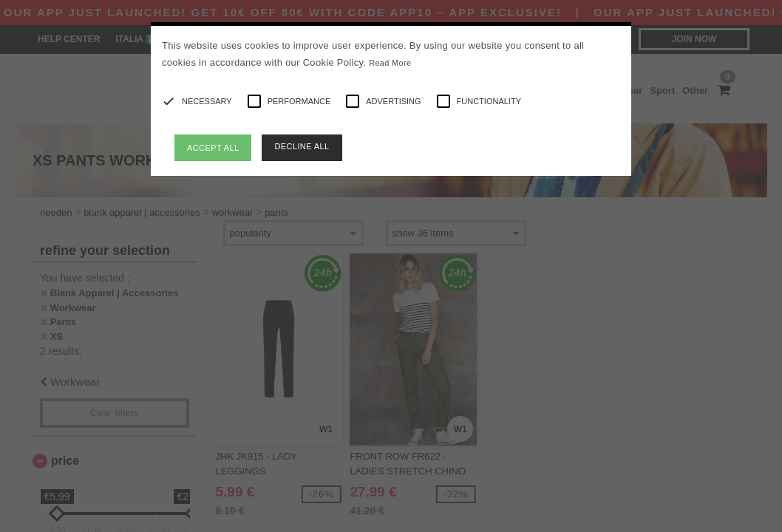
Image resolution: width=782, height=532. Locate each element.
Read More (390, 63)
